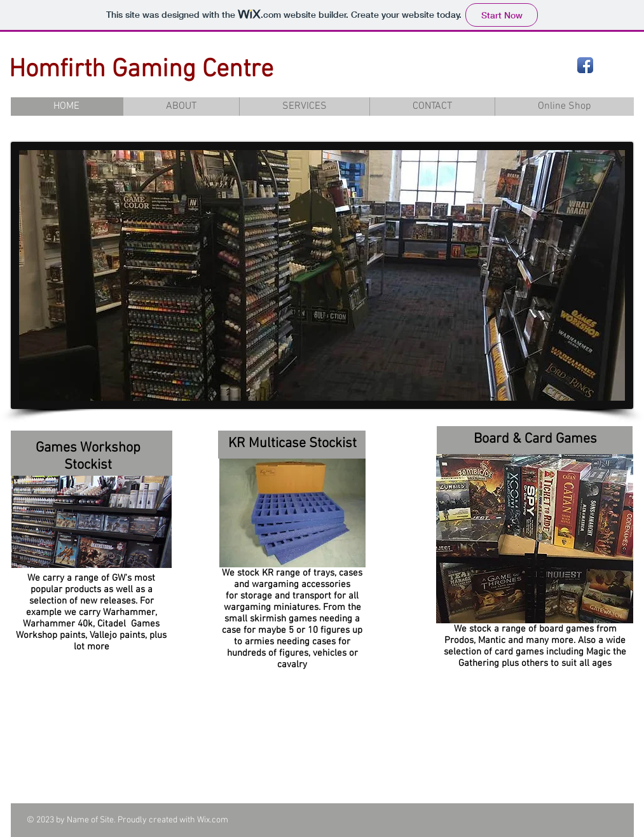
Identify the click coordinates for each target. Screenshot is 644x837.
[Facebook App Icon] (585, 65)
